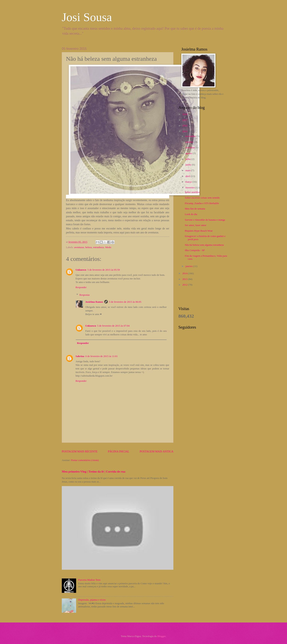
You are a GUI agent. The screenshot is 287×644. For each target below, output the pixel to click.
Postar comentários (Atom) (85, 460)
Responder (81, 287)
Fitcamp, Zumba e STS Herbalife (202, 203)
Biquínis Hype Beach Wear (199, 231)
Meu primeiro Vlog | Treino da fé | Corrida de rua (94, 472)
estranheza (98, 247)
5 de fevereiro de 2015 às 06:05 (125, 302)
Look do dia (191, 214)
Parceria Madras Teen (89, 580)
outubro (190, 142)
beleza (89, 247)
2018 (185, 114)
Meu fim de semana (195, 209)
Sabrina (80, 356)
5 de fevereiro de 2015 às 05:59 (104, 270)
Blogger (162, 636)
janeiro (189, 266)
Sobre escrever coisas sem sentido (202, 198)
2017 (185, 120)
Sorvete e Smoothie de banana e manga (205, 220)
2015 (185, 131)
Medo (108, 247)
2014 (185, 273)
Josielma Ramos (94, 302)
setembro (190, 148)
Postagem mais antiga (157, 452)
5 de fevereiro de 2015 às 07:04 (113, 326)
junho (189, 165)
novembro (191, 136)
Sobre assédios (192, 192)
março (189, 182)
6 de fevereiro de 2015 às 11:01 (102, 356)
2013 (185, 279)
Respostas (85, 295)
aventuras (79, 247)
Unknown (81, 270)
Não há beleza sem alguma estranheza (204, 245)
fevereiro (190, 188)
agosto (189, 153)
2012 (185, 285)
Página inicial (119, 452)
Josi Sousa (87, 17)
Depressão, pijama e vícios (92, 600)
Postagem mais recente (80, 452)
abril (188, 176)
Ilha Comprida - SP (195, 250)
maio (188, 170)
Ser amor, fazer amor (196, 225)
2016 (185, 126)
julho (188, 159)
